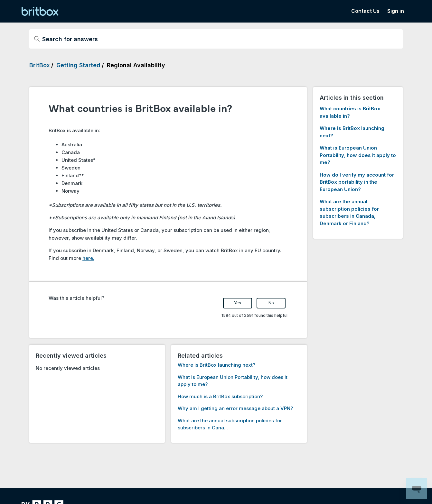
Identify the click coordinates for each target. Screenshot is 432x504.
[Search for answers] (216, 39)
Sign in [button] (396, 11)
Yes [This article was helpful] (238, 303)
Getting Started (78, 65)
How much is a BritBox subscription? (220, 396)
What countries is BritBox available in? (350, 112)
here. (88, 258)
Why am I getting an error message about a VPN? (235, 408)
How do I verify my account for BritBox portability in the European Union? (357, 182)
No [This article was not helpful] (271, 303)
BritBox (40, 65)
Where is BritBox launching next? (216, 365)
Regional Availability (136, 65)
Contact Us (365, 11)
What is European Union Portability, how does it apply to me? (358, 155)
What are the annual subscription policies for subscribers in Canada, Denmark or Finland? (349, 212)
